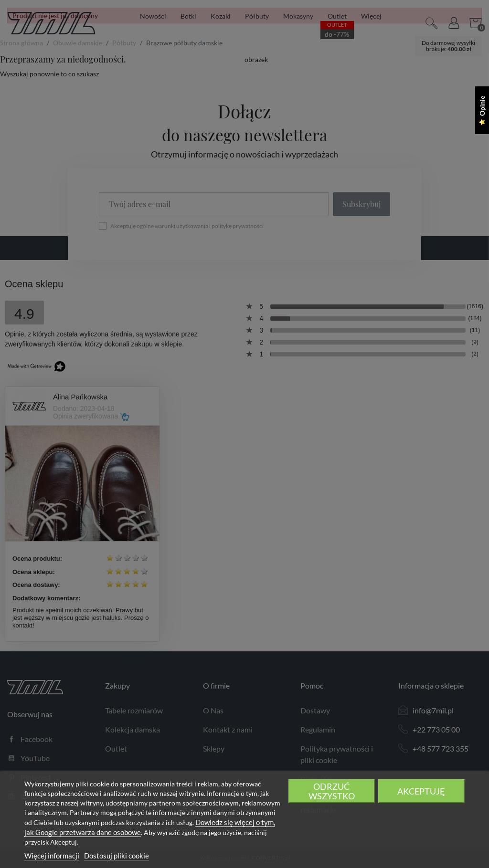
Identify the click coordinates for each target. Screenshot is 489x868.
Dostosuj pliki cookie (117, 856)
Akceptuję (421, 791)
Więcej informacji (52, 856)
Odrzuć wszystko (332, 791)
